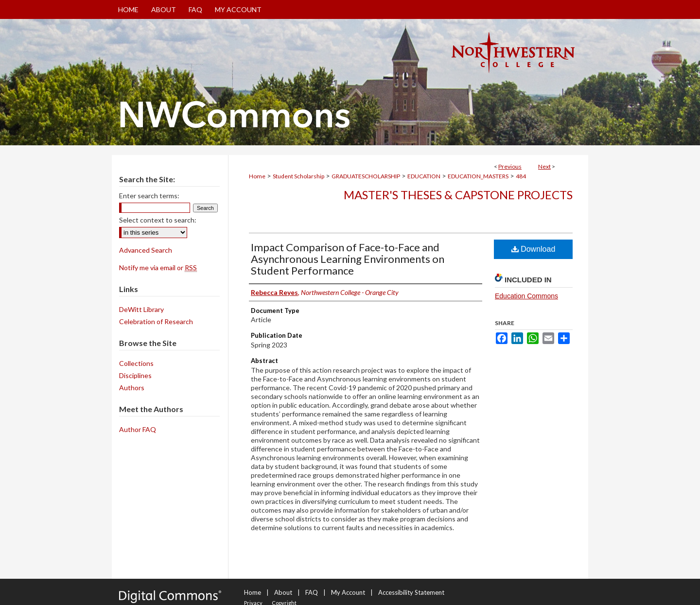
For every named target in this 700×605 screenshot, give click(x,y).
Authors (132, 388)
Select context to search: (158, 220)
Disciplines (135, 375)
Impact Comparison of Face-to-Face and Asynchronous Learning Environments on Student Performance (348, 259)
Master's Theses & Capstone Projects (458, 195)
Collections (136, 363)
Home (257, 176)
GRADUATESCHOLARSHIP (366, 176)
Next (544, 166)
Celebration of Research (156, 321)
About (283, 592)
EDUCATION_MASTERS (478, 176)
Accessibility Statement (411, 592)
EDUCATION (424, 176)
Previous (510, 166)
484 (521, 176)
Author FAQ (138, 429)
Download (534, 249)
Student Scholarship (298, 176)
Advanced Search (146, 250)
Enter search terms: (149, 196)
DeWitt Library (141, 309)
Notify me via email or (158, 268)
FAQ (312, 592)
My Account (348, 592)
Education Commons (526, 296)
